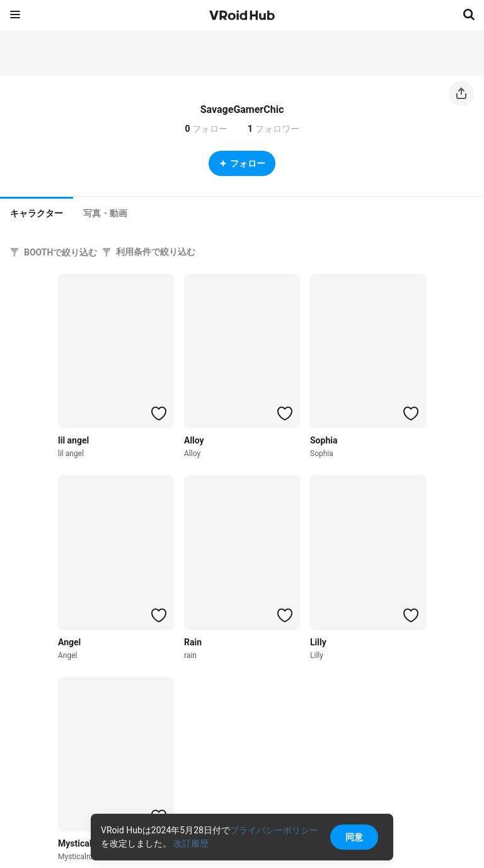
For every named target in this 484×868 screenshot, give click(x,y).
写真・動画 (105, 213)
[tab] (37, 212)
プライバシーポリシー (274, 830)
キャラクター (37, 213)
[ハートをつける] (159, 413)
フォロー (242, 163)
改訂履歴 (191, 843)
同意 (354, 837)
